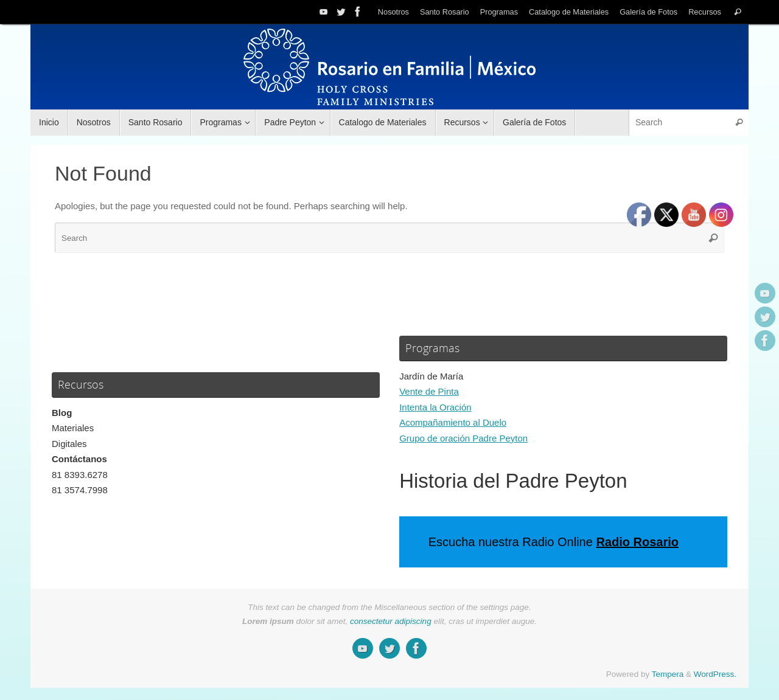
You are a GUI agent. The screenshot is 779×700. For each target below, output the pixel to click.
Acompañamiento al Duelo (453, 422)
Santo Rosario (445, 12)
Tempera (668, 674)
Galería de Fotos (648, 12)
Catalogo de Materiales (569, 12)
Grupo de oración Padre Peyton (463, 438)
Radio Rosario (637, 542)
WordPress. (715, 674)
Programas (499, 12)
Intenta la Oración (435, 407)
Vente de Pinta (429, 391)
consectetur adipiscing (391, 621)
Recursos (705, 12)
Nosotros (393, 12)
